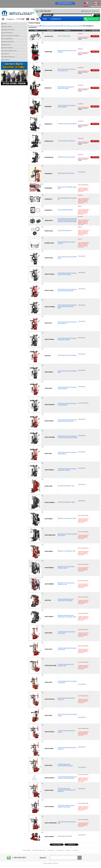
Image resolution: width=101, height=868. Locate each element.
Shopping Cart (72, 844)
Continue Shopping (57, 844)
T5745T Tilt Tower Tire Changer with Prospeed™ (67, 106)
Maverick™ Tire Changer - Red (66, 551)
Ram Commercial (8, 48)
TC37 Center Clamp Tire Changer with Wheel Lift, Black (67, 339)
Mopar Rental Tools (8, 42)
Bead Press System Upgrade (66, 173)
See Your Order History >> (65, 3)
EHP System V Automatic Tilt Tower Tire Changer (66, 87)
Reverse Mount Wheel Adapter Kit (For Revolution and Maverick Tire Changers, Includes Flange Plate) (67, 220)
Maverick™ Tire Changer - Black (67, 518)
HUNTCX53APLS (82, 684)
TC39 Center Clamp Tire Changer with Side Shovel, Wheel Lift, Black (67, 437)
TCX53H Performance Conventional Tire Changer (65, 765)
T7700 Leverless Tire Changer (66, 141)
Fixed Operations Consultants (11, 36)
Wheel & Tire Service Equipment (52, 26)
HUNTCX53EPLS (82, 717)
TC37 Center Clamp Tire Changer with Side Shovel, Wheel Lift (67, 290)
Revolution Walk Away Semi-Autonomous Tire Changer (66, 600)
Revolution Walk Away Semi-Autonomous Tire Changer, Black (67, 616)
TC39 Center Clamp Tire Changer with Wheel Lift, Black (67, 469)
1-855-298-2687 (19, 858)
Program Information (9, 30)
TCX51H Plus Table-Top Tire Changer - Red (66, 665)
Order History (51, 850)
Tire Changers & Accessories (72, 26)
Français (99, 6)
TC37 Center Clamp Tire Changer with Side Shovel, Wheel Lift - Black (67, 306)
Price (84, 30)
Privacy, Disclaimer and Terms (50, 863)
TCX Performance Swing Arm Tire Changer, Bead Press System (67, 777)
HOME (45, 19)
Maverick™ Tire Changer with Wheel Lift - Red (66, 583)
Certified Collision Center (10, 51)
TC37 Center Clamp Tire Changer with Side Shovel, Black (67, 274)
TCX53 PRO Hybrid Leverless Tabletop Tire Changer (66, 806)
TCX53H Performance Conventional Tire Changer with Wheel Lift (67, 790)
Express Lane (7, 45)
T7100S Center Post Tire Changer (67, 124)
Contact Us (6, 54)
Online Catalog (93, 19)
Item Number (51, 30)
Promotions (6, 60)
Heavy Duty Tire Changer (65, 836)
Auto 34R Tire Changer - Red (66, 486)
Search (43, 858)
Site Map (68, 850)
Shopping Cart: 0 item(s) (90, 11)
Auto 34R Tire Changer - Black (66, 502)
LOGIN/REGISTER (56, 19)
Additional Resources (9, 57)
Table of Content (35, 26)
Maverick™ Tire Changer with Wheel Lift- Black (66, 567)
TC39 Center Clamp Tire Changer (67, 355)
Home (5, 24)
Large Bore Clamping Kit (65, 230)
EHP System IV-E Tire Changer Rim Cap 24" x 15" (66, 70)
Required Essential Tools (39, 850)
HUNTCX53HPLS (82, 767)
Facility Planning (8, 33)
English (93, 6)
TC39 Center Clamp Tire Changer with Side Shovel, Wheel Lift (67, 420)
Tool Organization (8, 39)
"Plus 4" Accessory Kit (64, 36)
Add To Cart (95, 36)
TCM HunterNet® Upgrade (65, 210)
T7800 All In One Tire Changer (66, 157)
